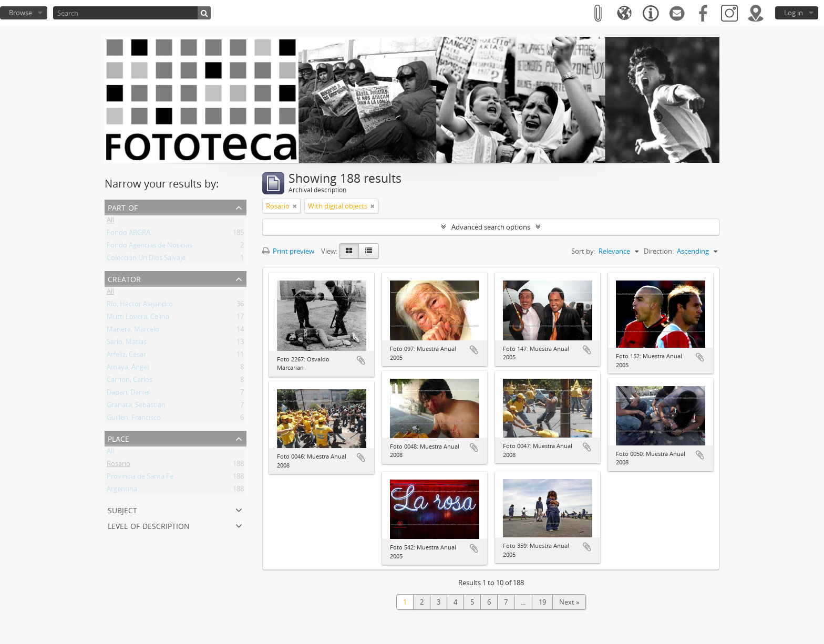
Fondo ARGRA (128, 234)
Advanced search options (491, 227)
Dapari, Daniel (128, 394)
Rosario (119, 465)
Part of (123, 207)
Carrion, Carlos (130, 381)
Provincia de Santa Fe (140, 478)
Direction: (659, 251)
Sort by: (583, 251)
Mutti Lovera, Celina (138, 318)
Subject (122, 509)
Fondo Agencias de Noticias (150, 247)
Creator (124, 278)
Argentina (122, 491)
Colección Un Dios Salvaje (146, 259)
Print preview (288, 251)
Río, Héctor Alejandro (140, 306)
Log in (794, 13)
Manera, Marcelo (133, 331)
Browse (20, 13)
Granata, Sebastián (136, 407)
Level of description (149, 525)
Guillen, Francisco (134, 419)
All (110, 222)
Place (119, 438)
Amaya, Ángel (128, 369)
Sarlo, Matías (127, 344)
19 (542, 602)
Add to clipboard (361, 360)
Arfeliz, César (126, 356)
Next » (569, 602)
